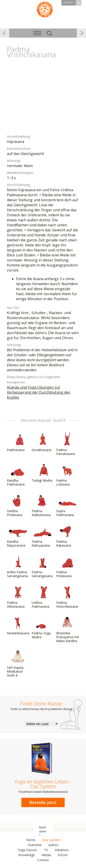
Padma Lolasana (67, 474)
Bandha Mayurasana (18, 536)
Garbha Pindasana (18, 505)
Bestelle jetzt (43, 802)
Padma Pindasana (67, 566)
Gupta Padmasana (67, 505)
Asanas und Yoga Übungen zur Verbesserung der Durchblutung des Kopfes (39, 392)
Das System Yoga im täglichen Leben (45, 9)
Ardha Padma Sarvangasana (18, 566)
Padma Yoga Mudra (43, 627)
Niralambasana (18, 625)
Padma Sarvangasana (43, 566)
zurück (5, 33)
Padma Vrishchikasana (67, 597)
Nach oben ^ (43, 831)
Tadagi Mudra (43, 473)
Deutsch (72, 3)
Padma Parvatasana (67, 444)
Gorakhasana (43, 442)
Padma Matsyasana (43, 536)
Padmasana (18, 442)
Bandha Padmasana (18, 474)
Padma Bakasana (67, 536)
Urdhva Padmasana (43, 597)
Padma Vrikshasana (18, 597)
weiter (81, 33)
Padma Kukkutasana (43, 505)
